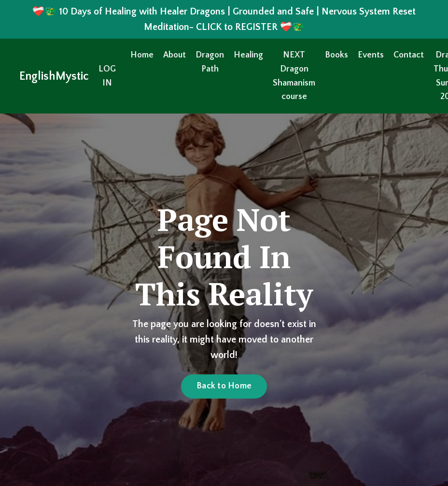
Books (336, 55)
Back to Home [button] (224, 386)
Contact (409, 55)
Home (142, 55)
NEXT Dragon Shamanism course (294, 76)
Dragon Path (210, 62)
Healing (248, 55)
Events (371, 55)
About (175, 55)
